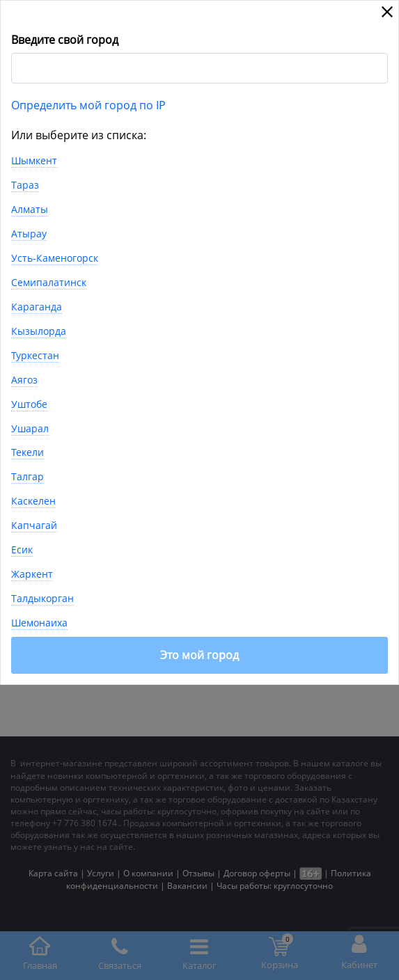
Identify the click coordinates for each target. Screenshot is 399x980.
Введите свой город (65, 40)
